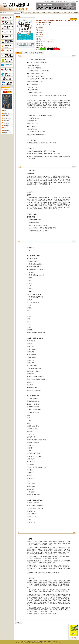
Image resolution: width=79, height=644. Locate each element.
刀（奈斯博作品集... (7, 126)
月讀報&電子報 (28, 13)
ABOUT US (72, 1)
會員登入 (47, 1)
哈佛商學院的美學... (7, 116)
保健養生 (56, 47)
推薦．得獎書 (36, 13)
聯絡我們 (76, 13)
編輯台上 (64, 13)
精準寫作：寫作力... (7, 113)
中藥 (48, 47)
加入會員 (52, 1)
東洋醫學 (51, 47)
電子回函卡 (66, 1)
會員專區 (49, 13)
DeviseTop (61, 643)
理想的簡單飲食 (6, 128)
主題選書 (43, 13)
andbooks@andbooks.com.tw (48, 643)
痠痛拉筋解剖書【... (7, 123)
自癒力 (42, 47)
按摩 (45, 47)
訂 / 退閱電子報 (59, 1)
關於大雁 (70, 13)
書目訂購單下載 (57, 13)
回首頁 (78, 1)
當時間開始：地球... (7, 133)
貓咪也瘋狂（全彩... (7, 118)
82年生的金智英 (6, 121)
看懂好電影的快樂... (7, 130)
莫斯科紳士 (5, 111)
